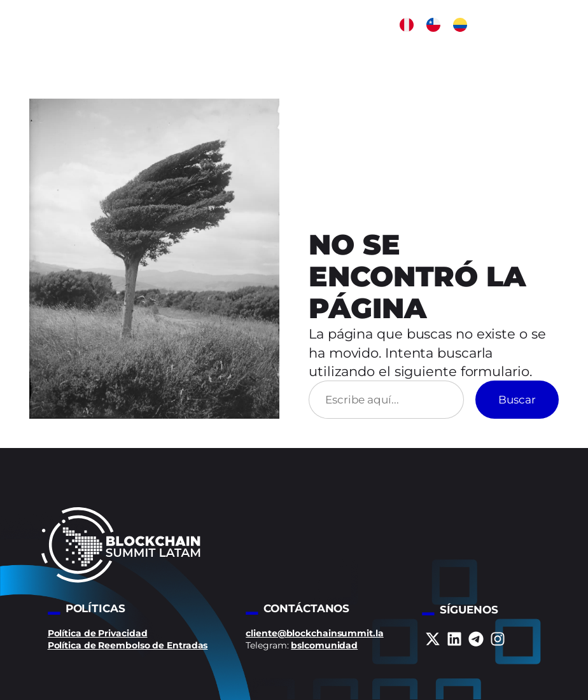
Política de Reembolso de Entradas (128, 645)
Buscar (517, 399)
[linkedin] (454, 639)
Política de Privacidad (98, 633)
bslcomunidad (324, 645)
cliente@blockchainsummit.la (314, 633)
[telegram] (476, 639)
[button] (407, 25)
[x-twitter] (433, 639)
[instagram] (498, 639)
